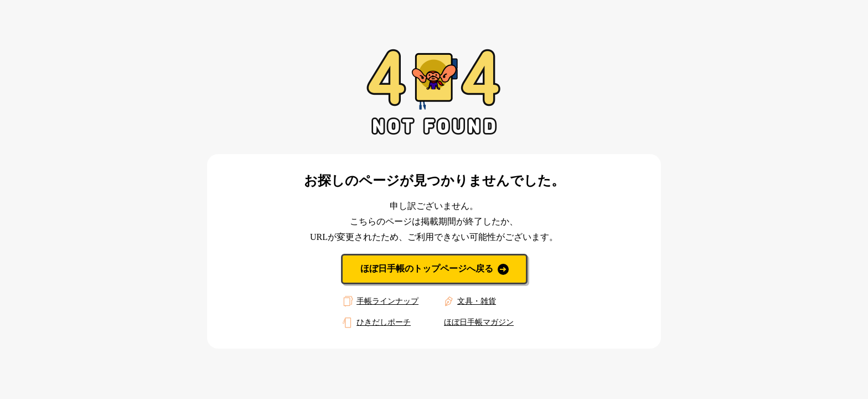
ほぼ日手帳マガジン (479, 322)
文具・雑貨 (468, 301)
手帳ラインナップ (379, 301)
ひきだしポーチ (375, 323)
